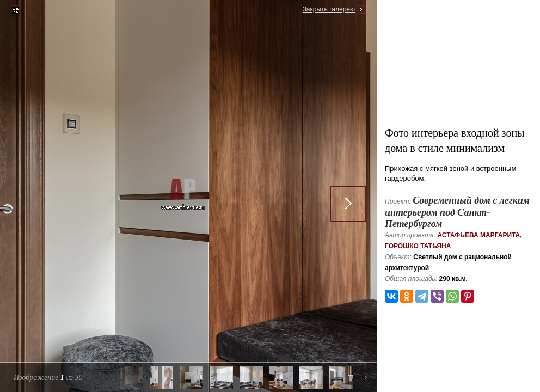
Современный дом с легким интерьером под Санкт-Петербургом (457, 212)
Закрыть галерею (329, 9)
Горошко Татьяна (418, 246)
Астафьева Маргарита (478, 235)
